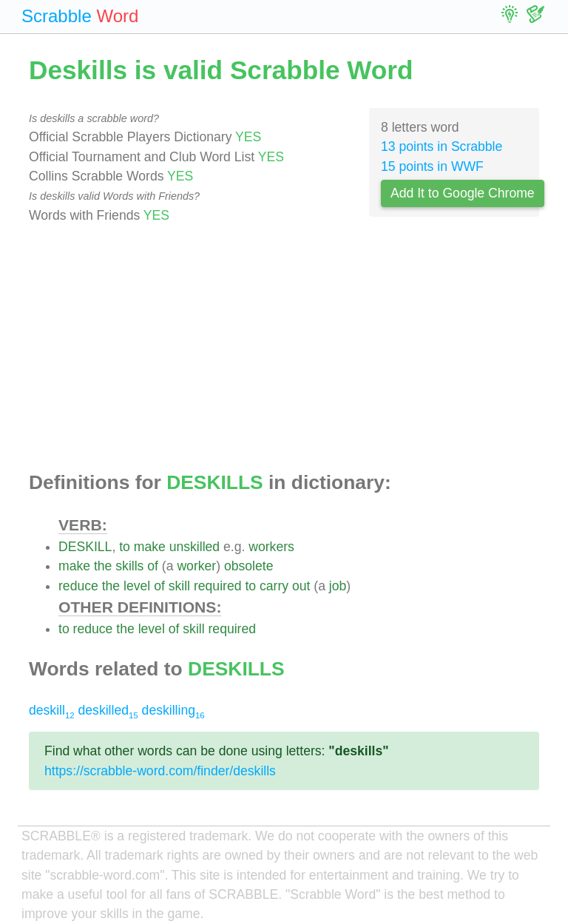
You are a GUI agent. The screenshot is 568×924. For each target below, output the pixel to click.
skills (129, 566)
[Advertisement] (284, 348)
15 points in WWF (432, 166)
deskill (52, 710)
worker (196, 566)
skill (179, 586)
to (125, 547)
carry (274, 586)
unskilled (195, 547)
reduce (78, 586)
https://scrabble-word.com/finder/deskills (160, 771)
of (153, 566)
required (218, 586)
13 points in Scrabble (442, 146)
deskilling (173, 710)
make (150, 547)
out (301, 586)
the (103, 566)
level (137, 586)
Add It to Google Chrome (463, 193)
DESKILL (85, 547)
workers (271, 547)
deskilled (108, 710)
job (338, 586)
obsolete (249, 566)
